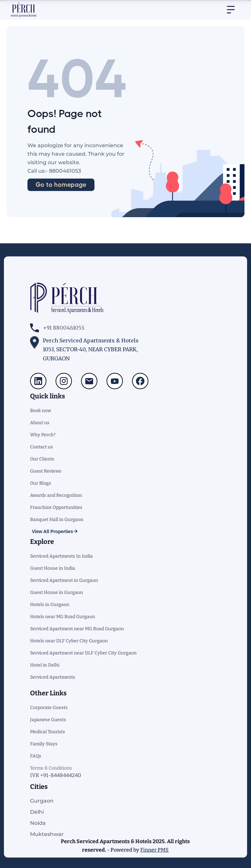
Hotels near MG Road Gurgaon (63, 617)
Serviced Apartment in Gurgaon (64, 580)
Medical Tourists (48, 732)
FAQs (36, 756)
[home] (24, 10)
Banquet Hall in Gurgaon (57, 520)
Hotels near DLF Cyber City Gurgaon (69, 641)
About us (40, 423)
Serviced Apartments (53, 677)
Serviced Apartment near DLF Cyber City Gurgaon (83, 653)
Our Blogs (41, 483)
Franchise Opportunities (56, 507)
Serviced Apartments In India (61, 556)
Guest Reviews (46, 471)
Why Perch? (43, 435)
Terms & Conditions (51, 768)
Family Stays (44, 744)
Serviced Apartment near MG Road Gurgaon (77, 629)
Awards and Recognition (56, 495)
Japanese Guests (48, 720)
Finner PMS (154, 850)
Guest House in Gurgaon (57, 592)
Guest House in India (53, 568)
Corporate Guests (49, 708)
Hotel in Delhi (45, 665)
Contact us (42, 447)
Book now (41, 411)
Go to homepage (61, 185)
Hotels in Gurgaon (50, 605)
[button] (231, 10)
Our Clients (42, 459)
